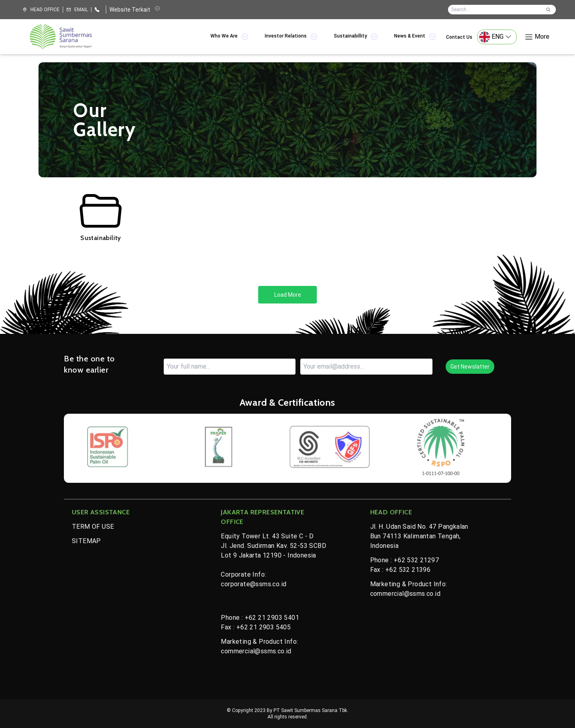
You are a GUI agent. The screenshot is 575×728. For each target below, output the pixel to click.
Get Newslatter (470, 367)
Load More (288, 295)
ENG (495, 37)
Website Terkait (135, 9)
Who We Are (230, 37)
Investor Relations (291, 37)
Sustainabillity (356, 37)
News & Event (415, 37)
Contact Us (459, 37)
